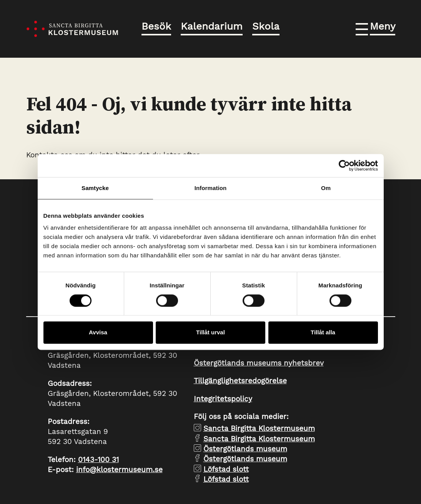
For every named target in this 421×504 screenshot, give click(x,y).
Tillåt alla (323, 333)
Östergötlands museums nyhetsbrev (259, 363)
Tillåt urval (210, 333)
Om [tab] (326, 188)
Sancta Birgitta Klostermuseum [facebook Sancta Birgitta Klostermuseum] (259, 439)
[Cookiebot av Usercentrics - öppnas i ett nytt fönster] (344, 165)
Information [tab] (211, 188)
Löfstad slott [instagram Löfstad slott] (226, 469)
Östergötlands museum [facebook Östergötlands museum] (245, 459)
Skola (266, 26)
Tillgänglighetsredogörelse (240, 381)
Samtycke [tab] (95, 188)
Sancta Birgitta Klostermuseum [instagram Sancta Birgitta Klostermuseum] (259, 428)
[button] (375, 28)
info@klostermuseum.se (119, 470)
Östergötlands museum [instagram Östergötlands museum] (245, 449)
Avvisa (98, 333)
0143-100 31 (98, 460)
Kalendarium (212, 26)
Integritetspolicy (223, 399)
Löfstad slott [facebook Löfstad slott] (226, 479)
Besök (156, 26)
